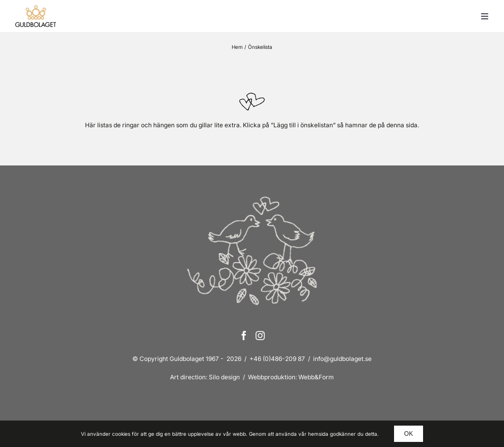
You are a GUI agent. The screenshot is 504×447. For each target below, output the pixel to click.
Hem (237, 47)
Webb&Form (316, 377)
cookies (121, 434)
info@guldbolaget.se (342, 359)
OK (409, 434)
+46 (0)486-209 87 (277, 359)
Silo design (224, 377)
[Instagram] (260, 336)
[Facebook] (244, 336)
